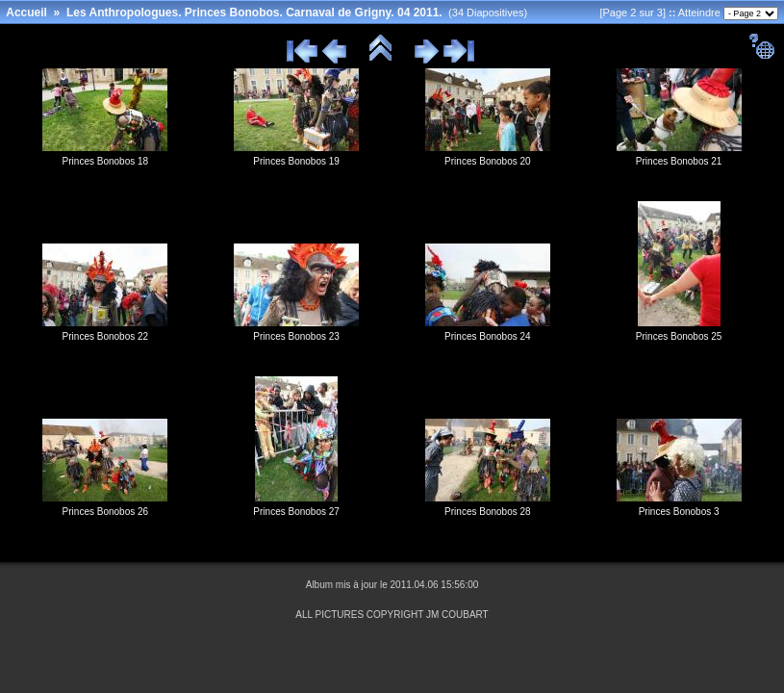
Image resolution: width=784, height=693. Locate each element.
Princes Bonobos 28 (488, 512)
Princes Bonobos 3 (679, 512)
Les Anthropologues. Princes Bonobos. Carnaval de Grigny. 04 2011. (254, 13)
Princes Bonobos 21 (679, 161)
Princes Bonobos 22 (106, 336)
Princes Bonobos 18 (106, 161)
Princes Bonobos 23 (296, 336)
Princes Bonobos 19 (296, 161)
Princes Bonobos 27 (296, 512)
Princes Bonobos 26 (106, 512)
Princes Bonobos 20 (488, 161)
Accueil (26, 13)
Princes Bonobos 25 (679, 336)
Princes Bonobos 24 (488, 336)
